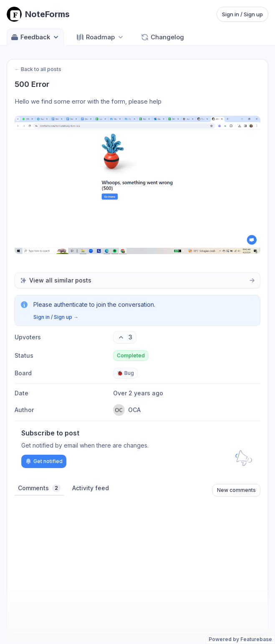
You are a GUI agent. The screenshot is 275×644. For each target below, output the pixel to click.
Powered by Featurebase (240, 639)
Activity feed (91, 488)
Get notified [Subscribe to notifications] (44, 461)
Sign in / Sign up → (56, 317)
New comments (236, 490)
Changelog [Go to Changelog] (162, 37)
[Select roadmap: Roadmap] (100, 37)
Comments (39, 488)
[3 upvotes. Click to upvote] (125, 337)
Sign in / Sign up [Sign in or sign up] (242, 14)
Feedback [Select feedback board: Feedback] (35, 37)
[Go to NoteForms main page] (38, 14)
